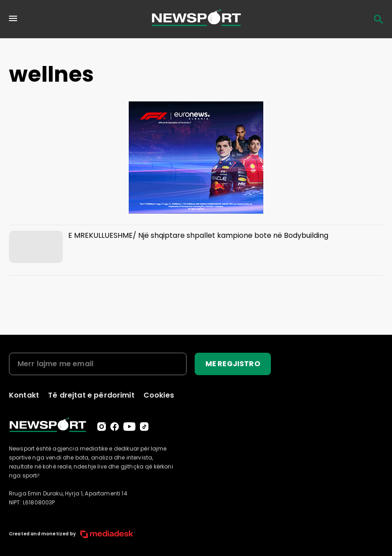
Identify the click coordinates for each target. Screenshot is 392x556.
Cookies (159, 395)
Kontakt (24, 395)
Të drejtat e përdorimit (91, 395)
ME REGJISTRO (233, 364)
